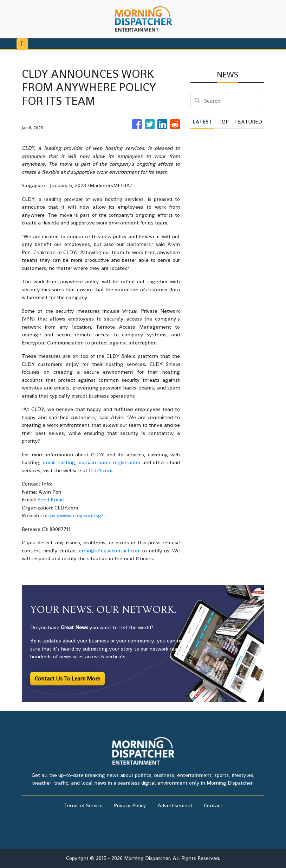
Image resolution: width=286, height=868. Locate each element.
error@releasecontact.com (110, 550)
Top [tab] (223, 122)
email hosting (59, 462)
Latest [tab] (202, 122)
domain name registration (109, 462)
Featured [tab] (249, 122)
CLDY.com (101, 470)
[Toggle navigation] (22, 44)
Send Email (51, 499)
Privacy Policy (130, 805)
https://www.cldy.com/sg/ (73, 515)
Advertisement (175, 805)
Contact (213, 805)
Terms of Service (83, 805)
